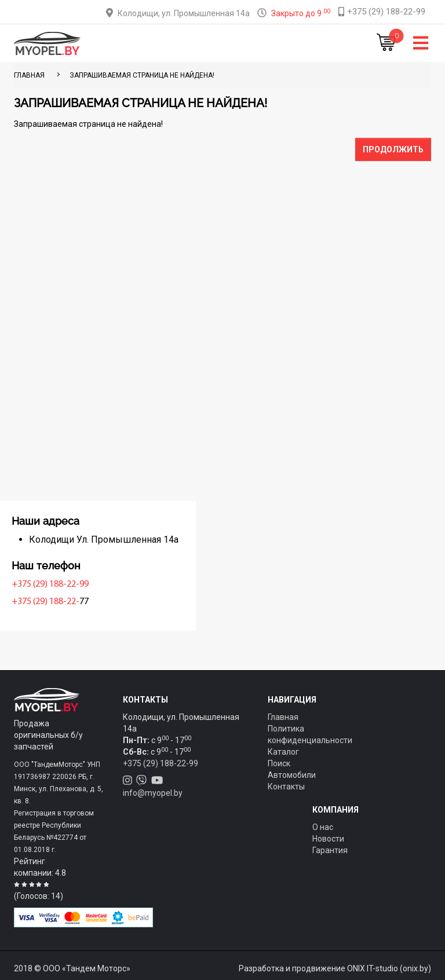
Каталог (283, 752)
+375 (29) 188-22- (51, 602)
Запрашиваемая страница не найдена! (142, 75)
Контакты (286, 787)
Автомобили (292, 775)
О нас (323, 827)
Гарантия (330, 850)
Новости (328, 839)
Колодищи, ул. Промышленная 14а (184, 13)
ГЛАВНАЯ (29, 75)
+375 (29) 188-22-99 (55, 584)
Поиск (279, 763)
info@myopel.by (153, 793)
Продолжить (393, 149)
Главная (283, 717)
